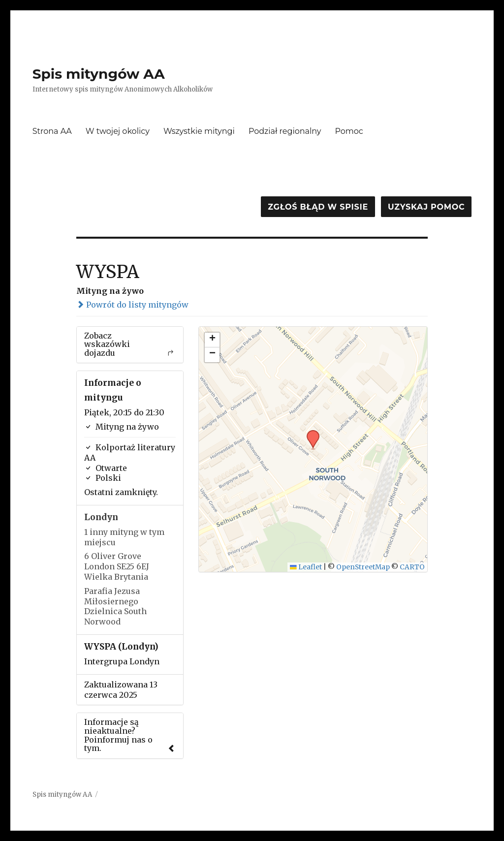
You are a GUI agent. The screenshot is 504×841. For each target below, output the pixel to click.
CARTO (412, 567)
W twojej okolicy (118, 131)
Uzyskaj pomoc (426, 207)
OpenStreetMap (363, 567)
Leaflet (306, 567)
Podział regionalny (285, 131)
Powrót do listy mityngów (132, 305)
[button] (310, 433)
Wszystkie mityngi (199, 131)
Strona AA (52, 131)
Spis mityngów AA (99, 74)
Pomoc (349, 131)
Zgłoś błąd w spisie (318, 207)
